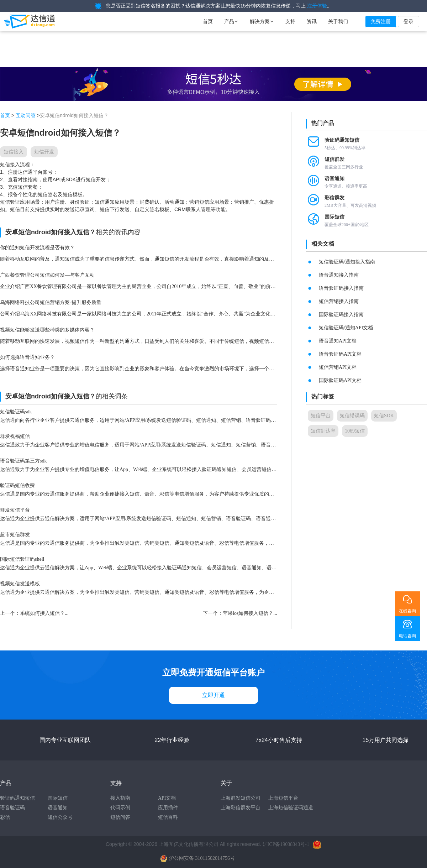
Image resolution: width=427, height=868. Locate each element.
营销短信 (199, 202)
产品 (231, 22)
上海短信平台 (283, 798)
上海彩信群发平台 (241, 808)
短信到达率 (323, 431)
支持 (290, 22)
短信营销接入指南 (339, 301)
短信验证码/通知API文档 (346, 328)
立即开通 (213, 695)
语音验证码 (12, 808)
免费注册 (381, 22)
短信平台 (321, 416)
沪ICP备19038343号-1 (286, 844)
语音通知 (58, 808)
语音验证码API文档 (340, 354)
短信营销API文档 (338, 367)
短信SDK (384, 416)
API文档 (167, 798)
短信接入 (14, 152)
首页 (208, 22)
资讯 (312, 22)
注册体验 (317, 6)
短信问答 (120, 817)
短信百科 (168, 817)
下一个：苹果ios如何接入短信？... (240, 613)
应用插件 (168, 808)
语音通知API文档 (338, 341)
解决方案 (262, 22)
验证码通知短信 (17, 798)
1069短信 (355, 431)
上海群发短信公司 (241, 798)
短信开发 (44, 152)
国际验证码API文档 (340, 380)
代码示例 (120, 808)
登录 (408, 22)
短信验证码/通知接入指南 (347, 262)
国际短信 (58, 798)
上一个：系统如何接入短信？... (34, 613)
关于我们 (338, 22)
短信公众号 (60, 817)
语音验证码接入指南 (341, 288)
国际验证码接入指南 (341, 315)
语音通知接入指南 (339, 275)
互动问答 (26, 116)
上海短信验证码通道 (291, 808)
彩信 (5, 817)
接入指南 (120, 798)
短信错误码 (352, 416)
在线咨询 (407, 611)
